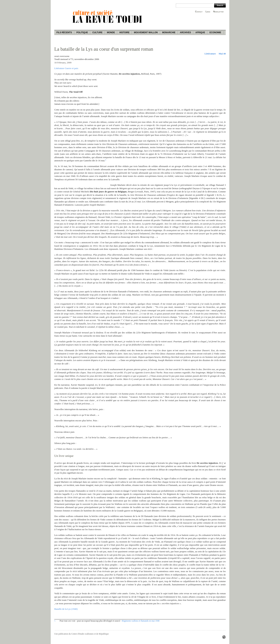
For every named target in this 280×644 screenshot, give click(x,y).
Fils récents (64, 32)
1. (55, 621)
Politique (82, 32)
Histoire (124, 32)
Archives (185, 32)
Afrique (200, 32)
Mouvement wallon (146, 32)
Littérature (210, 54)
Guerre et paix (72, 68)
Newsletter (218, 12)
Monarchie (169, 32)
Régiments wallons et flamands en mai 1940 (141, 621)
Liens (208, 12)
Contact (199, 12)
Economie (215, 32)
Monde (111, 32)
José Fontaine (62, 56)
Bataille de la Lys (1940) (66, 609)
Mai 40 (222, 54)
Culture (97, 32)
